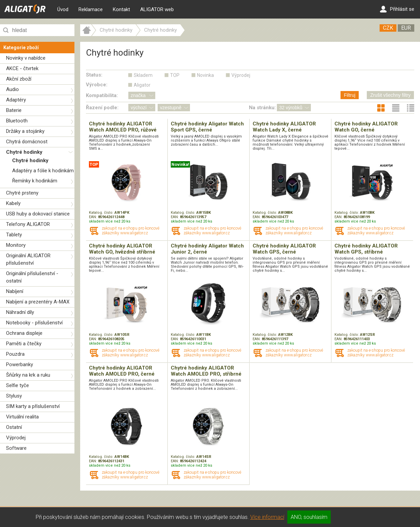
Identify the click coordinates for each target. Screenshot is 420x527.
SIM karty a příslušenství (33, 406)
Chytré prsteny (22, 193)
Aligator (142, 85)
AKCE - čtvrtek (22, 68)
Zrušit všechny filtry (390, 95)
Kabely (13, 203)
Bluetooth (17, 121)
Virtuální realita (22, 417)
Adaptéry (16, 100)
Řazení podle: (102, 108)
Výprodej (16, 438)
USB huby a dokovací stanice (38, 214)
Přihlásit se (397, 9)
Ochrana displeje (24, 333)
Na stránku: (262, 108)
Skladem (143, 75)
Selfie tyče (18, 385)
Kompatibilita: (102, 95)
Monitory (16, 245)
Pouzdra (15, 354)
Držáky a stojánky (25, 131)
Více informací (267, 517)
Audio (12, 89)
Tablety (14, 235)
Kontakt (121, 9)
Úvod (63, 9)
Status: (94, 75)
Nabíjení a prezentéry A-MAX (38, 302)
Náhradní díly (20, 312)
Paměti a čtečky (24, 344)
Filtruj (350, 95)
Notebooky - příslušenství (34, 323)
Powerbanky (20, 364)
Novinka (205, 75)
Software (16, 448)
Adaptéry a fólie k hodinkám (43, 171)
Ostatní (14, 427)
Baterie (14, 110)
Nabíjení (15, 291)
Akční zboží (19, 79)
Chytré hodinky (24, 152)
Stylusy (14, 396)
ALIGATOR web (157, 9)
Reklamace (91, 9)
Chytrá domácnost (27, 142)
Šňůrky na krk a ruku (28, 375)
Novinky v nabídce (26, 58)
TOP (175, 75)
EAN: (93, 217)
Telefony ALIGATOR (28, 224)
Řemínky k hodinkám (35, 181)
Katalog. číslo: (102, 213)
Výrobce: (97, 85)
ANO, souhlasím (309, 517)
